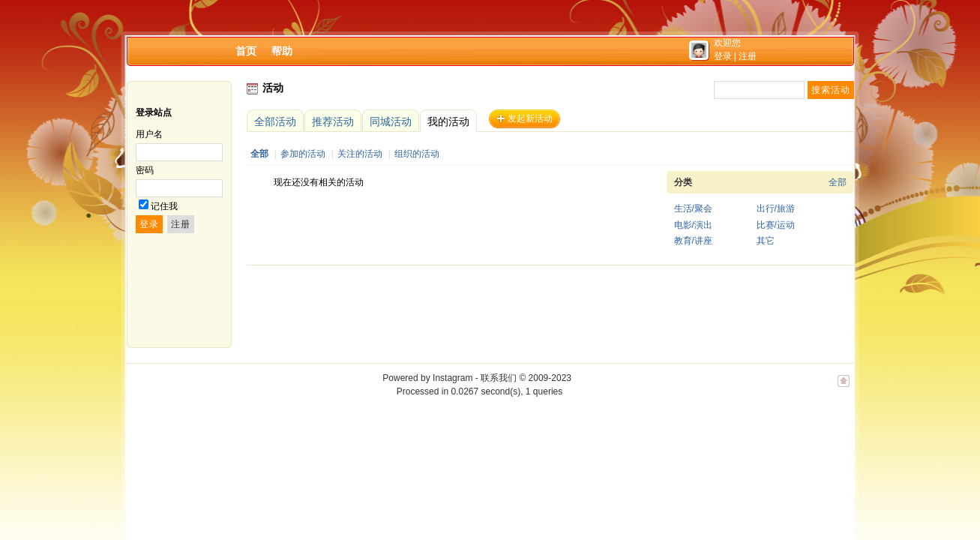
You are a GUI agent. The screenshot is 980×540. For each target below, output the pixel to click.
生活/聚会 (693, 208)
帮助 (282, 51)
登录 (723, 56)
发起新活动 (530, 118)
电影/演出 (693, 225)
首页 (246, 51)
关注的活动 (360, 154)
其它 (766, 241)
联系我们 (499, 378)
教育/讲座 (693, 241)
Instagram (453, 378)
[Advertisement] (520, 307)
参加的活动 (303, 154)
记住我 (164, 206)
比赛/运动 (776, 225)
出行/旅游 (776, 208)
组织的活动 (417, 154)
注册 (748, 56)
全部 (259, 154)
